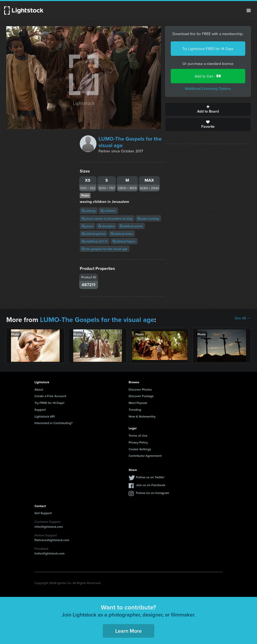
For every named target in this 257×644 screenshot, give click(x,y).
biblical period (94, 234)
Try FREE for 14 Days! (49, 403)
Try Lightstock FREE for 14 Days (208, 49)
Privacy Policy (138, 442)
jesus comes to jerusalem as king (107, 218)
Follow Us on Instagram (153, 493)
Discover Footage (141, 396)
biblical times (122, 234)
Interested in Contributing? (54, 423)
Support (40, 410)
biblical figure (124, 241)
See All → (243, 318)
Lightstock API (45, 416)
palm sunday (148, 218)
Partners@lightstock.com (52, 540)
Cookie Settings (140, 449)
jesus (87, 226)
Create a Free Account (50, 396)
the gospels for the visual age (105, 249)
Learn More (128, 631)
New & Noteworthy (142, 416)
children (108, 211)
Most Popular (138, 403)
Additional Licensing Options (208, 88)
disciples (106, 226)
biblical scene (131, 226)
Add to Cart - (208, 76)
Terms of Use (138, 435)
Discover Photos (140, 389)
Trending (135, 410)
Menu (249, 10)
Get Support (43, 513)
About (39, 389)
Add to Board (208, 109)
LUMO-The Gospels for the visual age (130, 142)
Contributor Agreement (145, 456)
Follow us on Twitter (150, 477)
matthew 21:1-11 (95, 241)
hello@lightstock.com (50, 553)
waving (89, 211)
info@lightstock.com (49, 527)
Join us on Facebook (151, 485)
